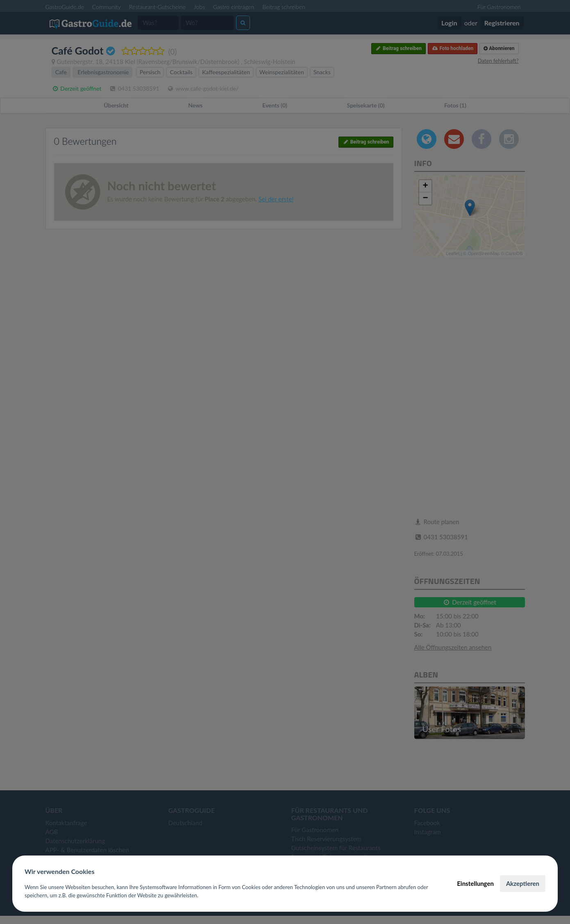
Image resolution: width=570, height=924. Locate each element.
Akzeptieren (523, 883)
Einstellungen (475, 883)
